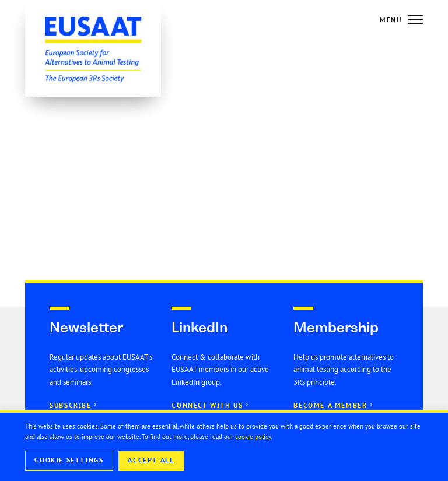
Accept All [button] (151, 460)
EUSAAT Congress (271, 126)
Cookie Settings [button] (69, 460)
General (336, 126)
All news (204, 126)
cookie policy (253, 437)
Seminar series (216, 146)
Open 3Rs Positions (298, 146)
